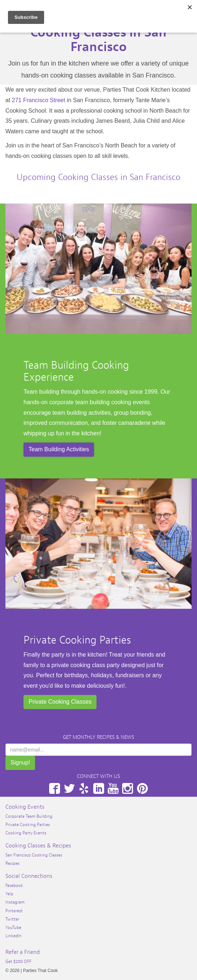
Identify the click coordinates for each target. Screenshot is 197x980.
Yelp (84, 788)
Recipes (12, 863)
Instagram (128, 788)
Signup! (20, 763)
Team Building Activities (59, 449)
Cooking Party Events (26, 833)
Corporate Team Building (29, 816)
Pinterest (142, 788)
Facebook (55, 788)
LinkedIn (99, 788)
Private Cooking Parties (77, 640)
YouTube (113, 788)
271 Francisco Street (39, 100)
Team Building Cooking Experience (76, 371)
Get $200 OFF (18, 962)
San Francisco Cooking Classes (34, 855)
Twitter (69, 788)
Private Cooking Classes (60, 702)
